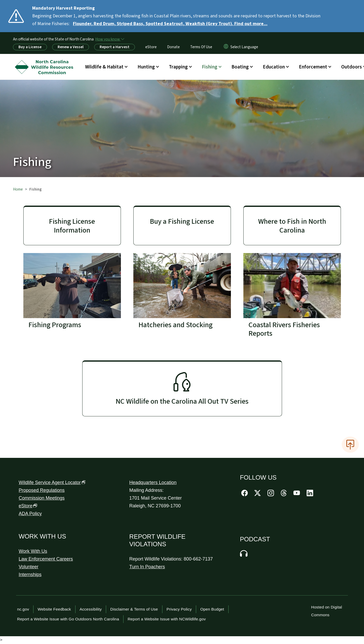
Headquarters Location (153, 482)
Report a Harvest (115, 47)
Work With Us (33, 551)
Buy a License (30, 47)
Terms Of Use (201, 47)
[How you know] (109, 39)
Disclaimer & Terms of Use (134, 609)
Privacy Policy (179, 609)
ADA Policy (30, 514)
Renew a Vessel (71, 47)
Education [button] (274, 67)
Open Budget (212, 609)
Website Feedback (54, 609)
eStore (151, 47)
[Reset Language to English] (226, 47)
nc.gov (23, 609)
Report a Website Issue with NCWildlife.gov (167, 619)
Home (18, 189)
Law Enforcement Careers (46, 559)
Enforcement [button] (313, 67)
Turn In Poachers (147, 567)
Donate (173, 47)
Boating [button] (240, 67)
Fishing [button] (210, 67)
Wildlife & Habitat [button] (104, 67)
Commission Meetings (42, 498)
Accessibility (91, 609)
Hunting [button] (146, 67)
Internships (30, 575)
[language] (244, 47)
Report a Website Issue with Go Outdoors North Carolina (68, 619)
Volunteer (29, 567)
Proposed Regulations (42, 490)
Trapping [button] (178, 67)
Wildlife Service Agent (52, 482)
